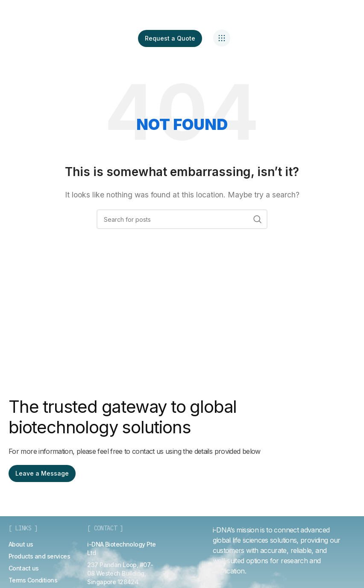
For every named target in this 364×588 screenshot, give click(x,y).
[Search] (182, 219)
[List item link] (21, 544)
